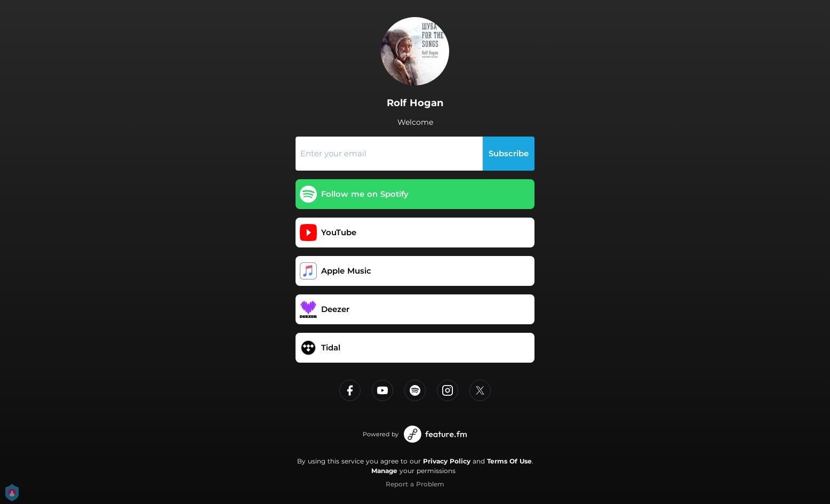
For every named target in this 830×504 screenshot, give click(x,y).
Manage (384, 471)
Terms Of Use (509, 461)
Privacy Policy (447, 461)
